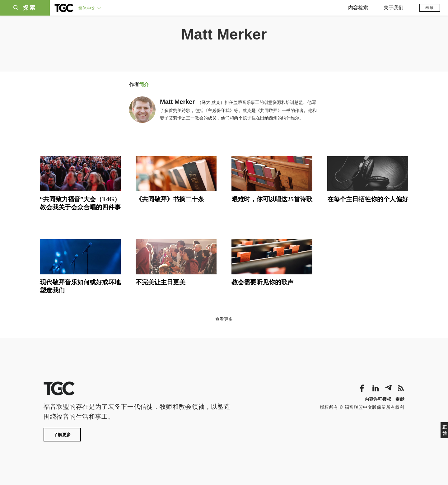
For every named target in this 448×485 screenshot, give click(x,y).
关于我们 (394, 8)
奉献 (430, 8)
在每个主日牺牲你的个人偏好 (368, 199)
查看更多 (224, 319)
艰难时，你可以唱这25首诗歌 (272, 199)
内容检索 (358, 8)
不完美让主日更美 (161, 282)
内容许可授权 (378, 399)
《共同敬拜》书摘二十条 (170, 199)
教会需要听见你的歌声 (263, 282)
